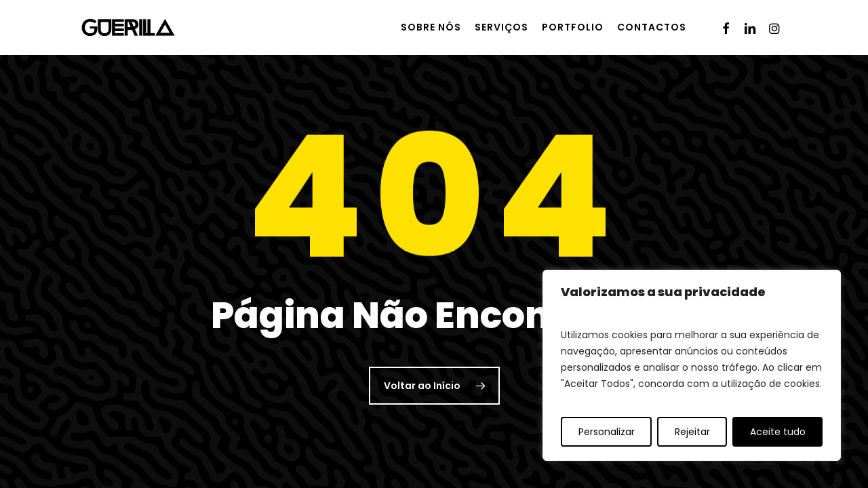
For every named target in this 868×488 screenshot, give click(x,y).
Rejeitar (692, 432)
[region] (692, 365)
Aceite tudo (778, 432)
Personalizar (607, 432)
